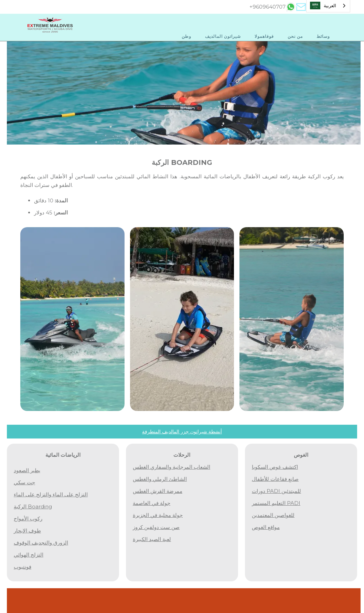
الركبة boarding (33, 506)
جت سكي (24, 482)
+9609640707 (267, 7)
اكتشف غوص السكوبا (275, 467)
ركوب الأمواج (28, 519)
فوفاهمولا (264, 36)
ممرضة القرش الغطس (158, 491)
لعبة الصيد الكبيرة (152, 539)
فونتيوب (23, 567)
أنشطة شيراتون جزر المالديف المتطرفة (182, 432)
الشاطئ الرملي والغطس (160, 479)
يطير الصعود (27, 470)
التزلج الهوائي (29, 555)
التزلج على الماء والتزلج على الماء (51, 494)
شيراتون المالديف (223, 36)
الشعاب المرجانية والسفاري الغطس (172, 467)
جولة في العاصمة (152, 503)
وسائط (323, 36)
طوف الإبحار (27, 531)
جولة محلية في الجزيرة (158, 515)
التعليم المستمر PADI (276, 503)
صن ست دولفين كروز (156, 527)
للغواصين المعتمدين (273, 515)
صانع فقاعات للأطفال (275, 479)
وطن (186, 36)
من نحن (295, 36)
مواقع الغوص (266, 527)
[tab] (291, 7)
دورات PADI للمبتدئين (276, 491)
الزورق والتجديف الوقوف (41, 543)
